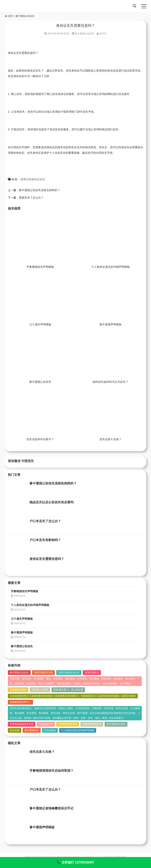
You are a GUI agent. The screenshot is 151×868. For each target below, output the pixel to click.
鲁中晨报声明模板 (110, 324)
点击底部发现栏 (18, 690)
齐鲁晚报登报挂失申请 (22, 724)
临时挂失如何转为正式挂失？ (110, 382)
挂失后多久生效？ (110, 439)
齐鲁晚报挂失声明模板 (40, 267)
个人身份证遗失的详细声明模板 (110, 267)
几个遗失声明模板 (40, 324)
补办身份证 (50, 730)
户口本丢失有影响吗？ (45, 540)
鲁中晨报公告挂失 (25, 16)
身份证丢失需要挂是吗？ (47, 559)
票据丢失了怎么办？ (31, 198)
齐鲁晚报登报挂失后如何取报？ (52, 771)
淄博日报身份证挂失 (33, 179)
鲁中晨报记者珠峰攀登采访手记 (52, 808)
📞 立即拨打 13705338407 (76, 862)
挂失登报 (15, 730)
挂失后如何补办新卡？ (40, 439)
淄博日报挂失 (92, 673)
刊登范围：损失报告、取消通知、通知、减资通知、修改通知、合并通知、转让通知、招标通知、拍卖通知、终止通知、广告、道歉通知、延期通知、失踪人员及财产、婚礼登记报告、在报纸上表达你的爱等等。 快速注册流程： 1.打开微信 (75, 681)
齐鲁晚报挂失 (46, 724)
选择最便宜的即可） (20, 702)
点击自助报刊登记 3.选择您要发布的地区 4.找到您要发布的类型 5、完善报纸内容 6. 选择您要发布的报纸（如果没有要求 (73, 696)
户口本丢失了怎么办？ (45, 521)
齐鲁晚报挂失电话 (68, 724)
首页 (9, 16)
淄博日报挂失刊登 (43, 673)
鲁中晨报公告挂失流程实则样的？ (40, 190)
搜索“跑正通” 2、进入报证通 (68, 690)
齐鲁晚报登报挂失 (92, 724)
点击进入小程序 (40, 690)
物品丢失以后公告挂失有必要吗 (52, 502)
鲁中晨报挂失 (32, 730)
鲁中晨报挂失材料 (116, 724)
